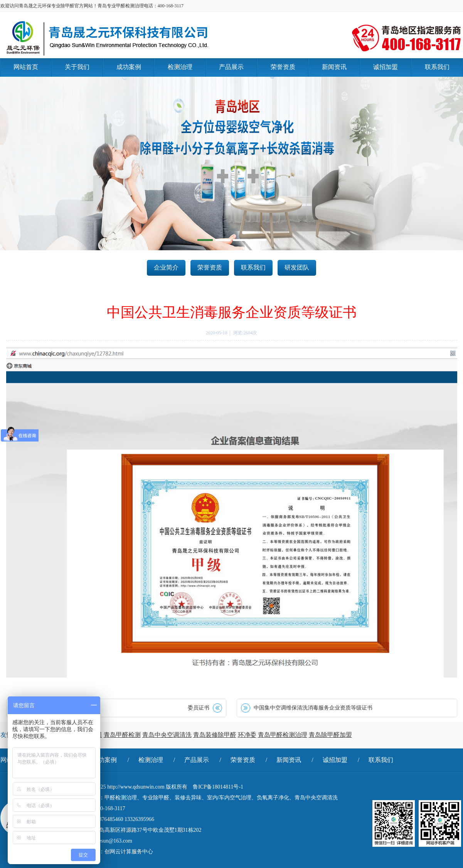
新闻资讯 (289, 760)
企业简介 (166, 267)
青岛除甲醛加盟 (330, 735)
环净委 (247, 735)
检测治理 (151, 760)
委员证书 (199, 708)
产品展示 (197, 760)
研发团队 (297, 267)
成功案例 (104, 760)
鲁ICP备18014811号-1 (218, 787)
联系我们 (253, 267)
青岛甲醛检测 (122, 735)
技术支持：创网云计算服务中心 (115, 852)
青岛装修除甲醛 (215, 735)
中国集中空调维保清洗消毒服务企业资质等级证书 (313, 708)
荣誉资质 (210, 267)
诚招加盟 (335, 760)
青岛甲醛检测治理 (283, 735)
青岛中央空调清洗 (167, 735)
